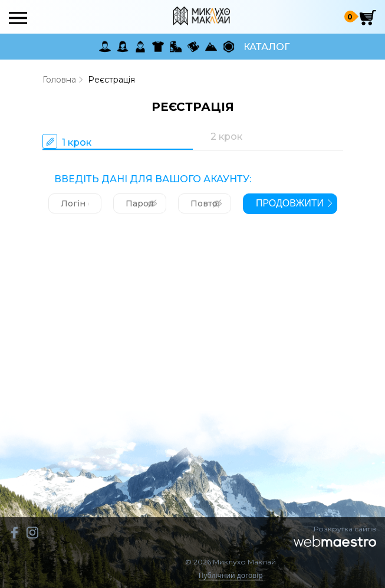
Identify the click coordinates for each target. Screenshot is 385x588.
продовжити (290, 203)
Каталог (266, 47)
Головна (59, 80)
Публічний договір (231, 576)
